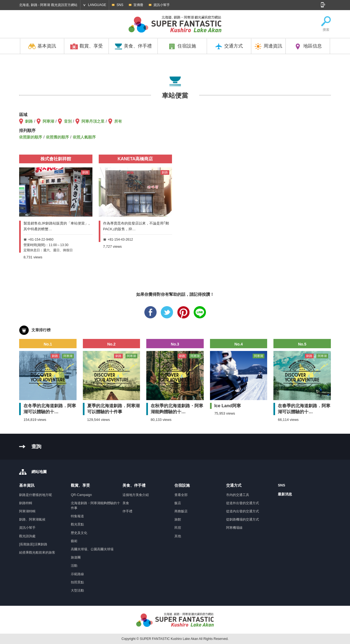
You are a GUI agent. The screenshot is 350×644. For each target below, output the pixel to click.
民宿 (178, 528)
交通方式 (229, 46)
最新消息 (285, 494)
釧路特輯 (26, 503)
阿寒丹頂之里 (93, 121)
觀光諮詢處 (27, 536)
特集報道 (77, 516)
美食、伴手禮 (133, 46)
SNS (120, 5)
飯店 (178, 503)
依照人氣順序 (84, 137)
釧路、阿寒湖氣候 (32, 519)
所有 (118, 121)
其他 (178, 536)
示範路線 (77, 574)
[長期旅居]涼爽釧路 (33, 544)
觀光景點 (77, 524)
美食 (126, 503)
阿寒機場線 (234, 528)
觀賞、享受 (87, 46)
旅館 (178, 519)
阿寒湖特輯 (27, 511)
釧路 (29, 121)
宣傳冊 (138, 5)
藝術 (74, 541)
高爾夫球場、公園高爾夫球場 (92, 549)
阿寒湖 (48, 121)
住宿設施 (182, 46)
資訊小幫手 (162, 5)
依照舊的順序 (57, 137)
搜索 (326, 24)
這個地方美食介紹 (136, 495)
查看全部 (181, 495)
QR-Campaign (81, 495)
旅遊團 (76, 557)
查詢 (36, 447)
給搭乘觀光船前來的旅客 (37, 553)
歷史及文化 (79, 533)
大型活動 (77, 590)
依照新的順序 (31, 137)
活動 (74, 566)
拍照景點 (77, 582)
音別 (68, 121)
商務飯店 (181, 511)
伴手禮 (127, 511)
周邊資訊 (268, 46)
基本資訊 (42, 46)
